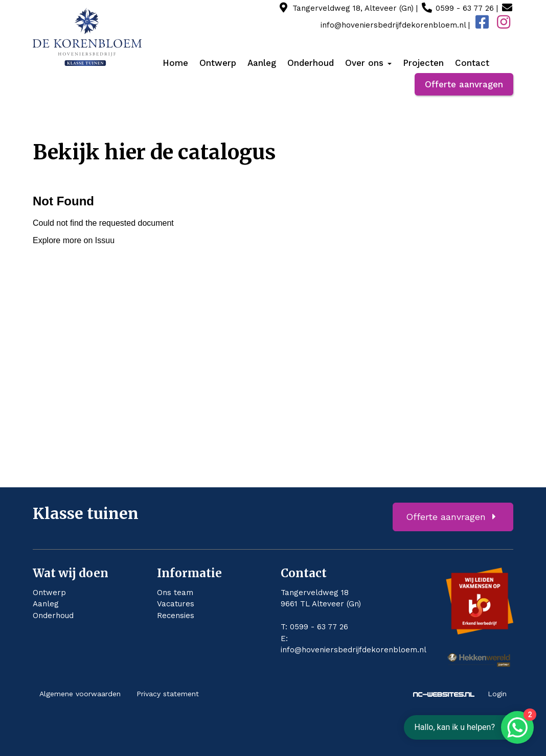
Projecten (423, 63)
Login (497, 694)
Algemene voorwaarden (80, 694)
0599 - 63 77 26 (465, 8)
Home (175, 63)
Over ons (368, 63)
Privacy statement (168, 694)
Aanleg (262, 63)
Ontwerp (218, 63)
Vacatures (176, 604)
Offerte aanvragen (464, 84)
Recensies (176, 616)
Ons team (175, 593)
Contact (472, 63)
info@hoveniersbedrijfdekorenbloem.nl (354, 650)
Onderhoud (311, 63)
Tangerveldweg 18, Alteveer (353, 8)
